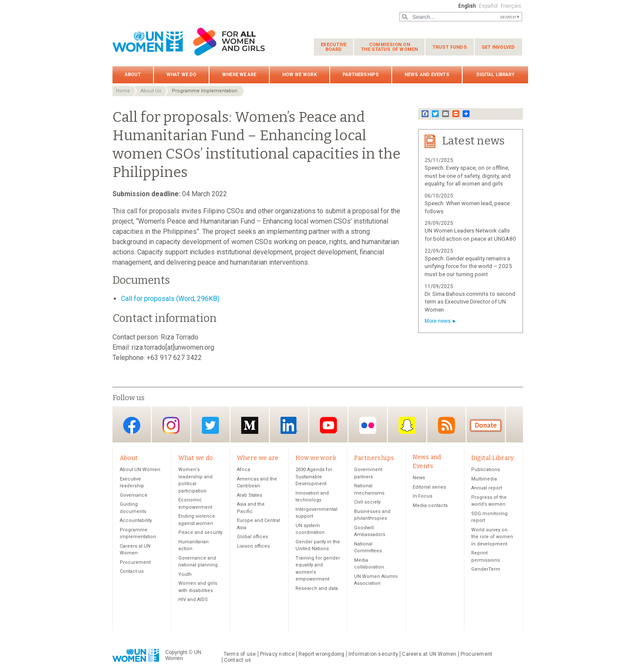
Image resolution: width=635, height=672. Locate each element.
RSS (446, 425)
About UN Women (140, 470)
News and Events (427, 75)
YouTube (328, 425)
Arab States (250, 495)
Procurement (135, 562)
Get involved (498, 47)
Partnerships (361, 75)
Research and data (317, 588)
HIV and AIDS (193, 600)
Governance (134, 495)
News (419, 478)
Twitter (210, 425)
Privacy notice (277, 654)
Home (123, 91)
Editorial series (429, 487)
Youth (185, 574)
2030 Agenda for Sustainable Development (314, 477)
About (133, 75)
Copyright (176, 652)
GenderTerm (486, 569)
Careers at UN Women (429, 654)
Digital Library (496, 75)
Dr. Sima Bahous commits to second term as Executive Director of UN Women (470, 302)
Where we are (239, 75)
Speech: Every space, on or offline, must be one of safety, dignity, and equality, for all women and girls (468, 176)
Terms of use (240, 654)
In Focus (422, 496)
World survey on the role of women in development (492, 537)
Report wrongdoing (322, 654)
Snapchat (407, 425)
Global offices (253, 537)
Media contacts (430, 505)
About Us (151, 91)
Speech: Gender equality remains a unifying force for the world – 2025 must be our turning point (468, 267)
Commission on (389, 47)
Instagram (171, 425)
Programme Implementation (205, 91)
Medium (250, 425)
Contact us (132, 571)
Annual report (487, 488)
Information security (374, 654)
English (467, 6)
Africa (244, 470)
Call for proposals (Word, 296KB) (170, 299)
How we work (300, 75)
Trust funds (449, 47)
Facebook (132, 425)
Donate (486, 425)
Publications (486, 470)
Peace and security (200, 532)
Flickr (368, 425)
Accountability (136, 520)
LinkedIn (289, 425)
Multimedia (484, 479)
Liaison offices (253, 546)
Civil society (367, 502)
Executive (334, 47)
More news (438, 321)
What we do (181, 75)
